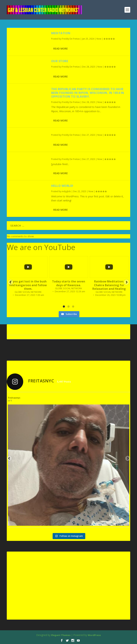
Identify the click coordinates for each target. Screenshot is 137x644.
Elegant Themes (61, 635)
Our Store (60, 61)
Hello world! (62, 186)
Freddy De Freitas (71, 39)
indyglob (66, 191)
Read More (61, 49)
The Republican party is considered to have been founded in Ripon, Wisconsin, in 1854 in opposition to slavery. (88, 93)
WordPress (94, 635)
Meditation (61, 33)
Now (99, 39)
